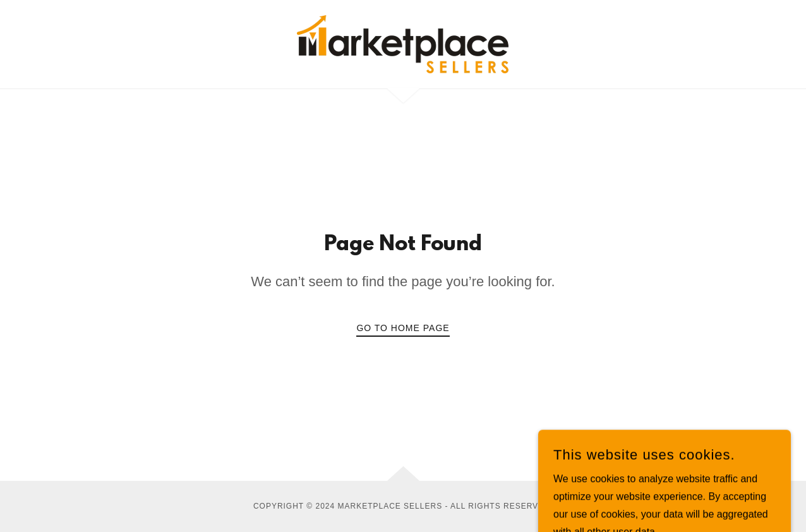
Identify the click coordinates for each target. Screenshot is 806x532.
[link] (403, 43)
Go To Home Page (403, 328)
